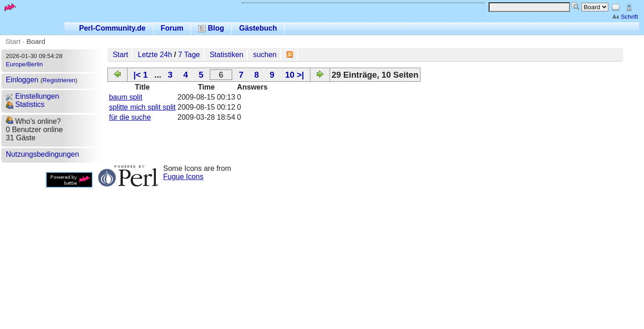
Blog (211, 28)
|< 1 (141, 75)
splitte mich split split (142, 107)
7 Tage (189, 55)
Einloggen (22, 80)
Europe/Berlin (24, 64)
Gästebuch (258, 28)
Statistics (25, 104)
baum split (125, 97)
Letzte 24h (155, 55)
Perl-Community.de (112, 28)
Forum (172, 28)
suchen (265, 55)
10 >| (295, 75)
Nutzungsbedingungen (43, 154)
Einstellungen (33, 96)
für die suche (130, 117)
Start (13, 41)
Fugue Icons (183, 177)
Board (36, 41)
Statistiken (227, 55)
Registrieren (59, 80)
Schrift (625, 17)
